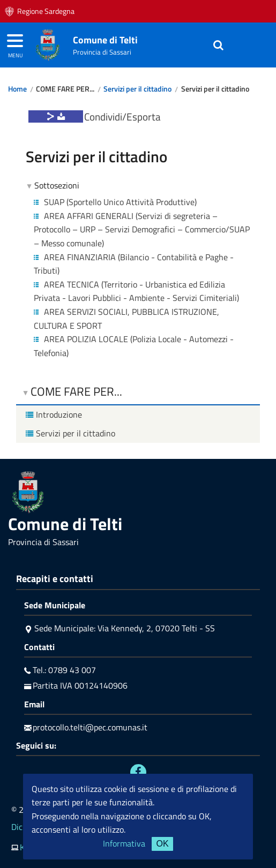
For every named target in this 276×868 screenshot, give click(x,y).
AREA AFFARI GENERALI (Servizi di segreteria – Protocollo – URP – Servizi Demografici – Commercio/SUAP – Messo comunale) (142, 229)
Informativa (124, 843)
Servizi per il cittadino (137, 89)
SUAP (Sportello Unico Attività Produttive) (115, 202)
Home (17, 89)
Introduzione (53, 414)
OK (162, 844)
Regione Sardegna (46, 11)
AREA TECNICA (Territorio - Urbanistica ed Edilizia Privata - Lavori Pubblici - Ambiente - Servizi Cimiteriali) (136, 291)
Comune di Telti (105, 40)
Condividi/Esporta (122, 116)
